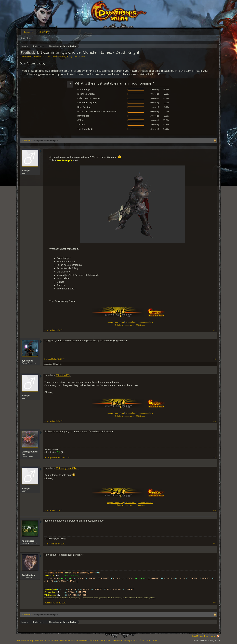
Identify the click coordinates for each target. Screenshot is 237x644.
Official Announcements (125, 325)
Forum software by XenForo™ (88, 640)
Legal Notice (197, 636)
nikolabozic (28, 541)
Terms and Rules (200, 640)
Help (206, 636)
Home (212, 636)
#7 (215, 603)
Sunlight (70, 56)
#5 (215, 510)
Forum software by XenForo (41, 640)
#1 (215, 330)
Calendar (44, 32)
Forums (29, 32)
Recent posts (27, 38)
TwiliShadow (28, 575)
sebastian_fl (49, 364)
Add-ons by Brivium (137, 640)
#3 (215, 421)
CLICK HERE (154, 74)
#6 (215, 544)
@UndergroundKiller (67, 468)
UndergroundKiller (30, 453)
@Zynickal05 (63, 375)
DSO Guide (140, 325)
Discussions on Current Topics (44, 56)
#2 (215, 359)
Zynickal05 (27, 361)
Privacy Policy (214, 640)
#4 (215, 457)
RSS (218, 636)
